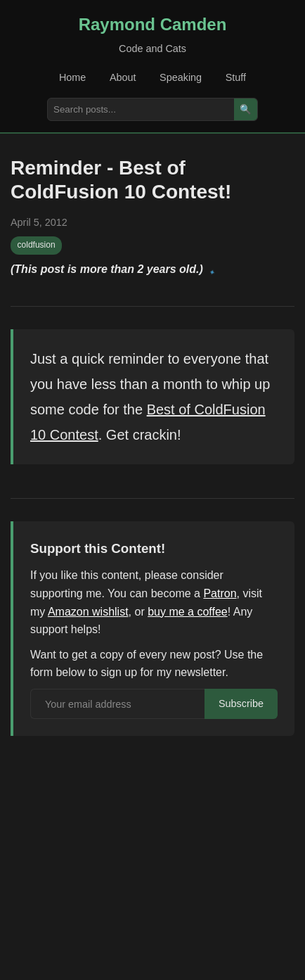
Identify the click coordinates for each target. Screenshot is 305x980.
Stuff (236, 77)
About (123, 77)
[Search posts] (141, 109)
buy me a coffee (188, 612)
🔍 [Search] (246, 109)
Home (72, 77)
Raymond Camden (153, 24)
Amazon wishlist (88, 612)
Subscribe (241, 704)
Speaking (181, 77)
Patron (220, 593)
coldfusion (37, 245)
